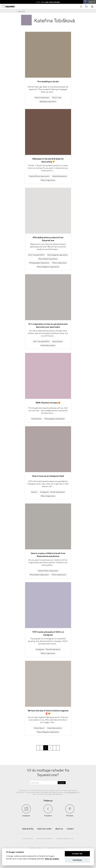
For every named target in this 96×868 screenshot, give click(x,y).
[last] (58, 748)
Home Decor (58, 341)
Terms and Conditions (44, 838)
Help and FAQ (28, 828)
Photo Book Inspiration (48, 259)
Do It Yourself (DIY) (36, 255)
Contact (70, 828)
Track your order (44, 828)
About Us (59, 828)
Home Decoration (60, 176)
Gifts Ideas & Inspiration (58, 255)
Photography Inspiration (39, 263)
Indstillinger (77, 860)
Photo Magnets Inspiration (48, 267)
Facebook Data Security (65, 838)
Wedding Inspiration (48, 101)
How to (34, 492)
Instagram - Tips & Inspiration (52, 492)
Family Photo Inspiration (39, 176)
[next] (54, 748)
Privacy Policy (28, 838)
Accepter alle (77, 854)
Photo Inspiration (42, 97)
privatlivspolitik (72, 792)
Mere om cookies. (52, 859)
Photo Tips (57, 97)
